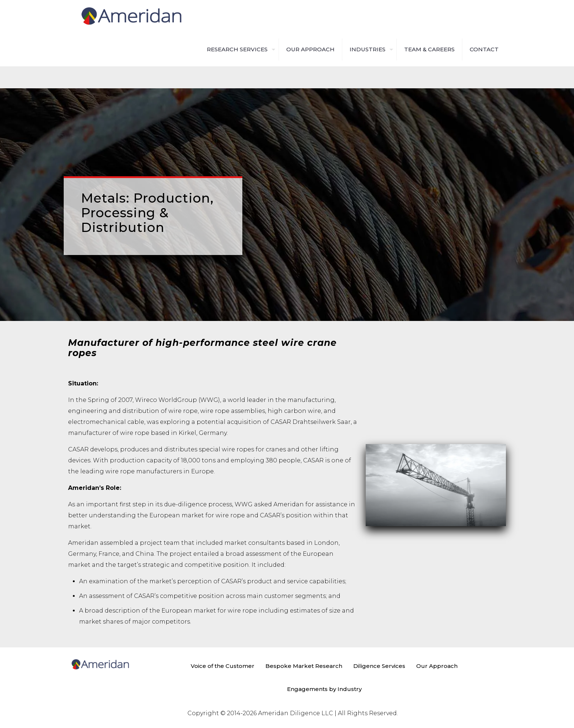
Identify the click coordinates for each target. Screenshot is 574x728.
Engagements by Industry (324, 689)
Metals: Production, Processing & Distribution (147, 213)
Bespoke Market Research (304, 666)
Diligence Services (379, 666)
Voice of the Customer (223, 666)
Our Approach (437, 666)
